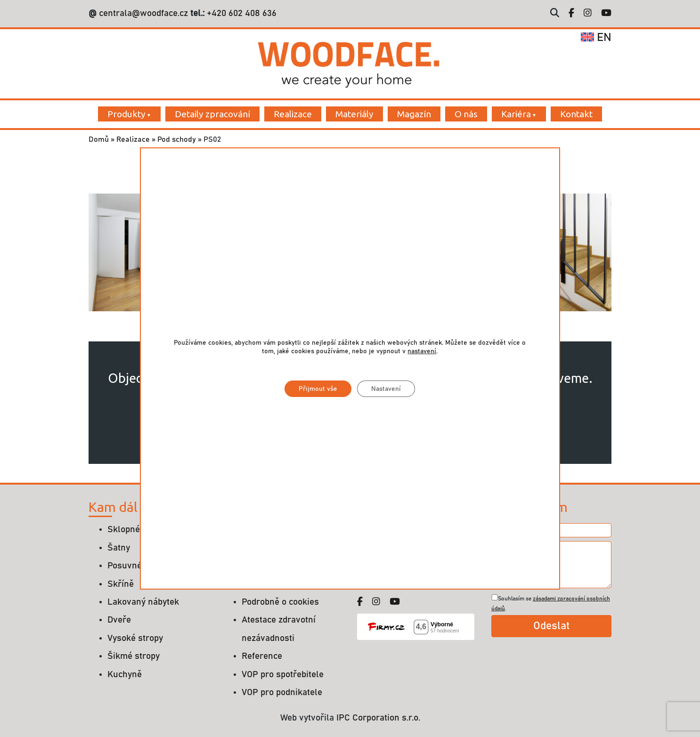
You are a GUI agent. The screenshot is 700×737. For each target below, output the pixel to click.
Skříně (121, 584)
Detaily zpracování (212, 114)
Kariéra (516, 114)
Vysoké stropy (135, 638)
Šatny (119, 548)
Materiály (354, 114)
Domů (99, 139)
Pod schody (177, 139)
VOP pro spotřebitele (283, 675)
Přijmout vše (318, 389)
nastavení (422, 351)
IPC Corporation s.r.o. (378, 718)
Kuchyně (125, 675)
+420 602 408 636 (240, 13)
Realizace (293, 114)
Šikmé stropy (134, 656)
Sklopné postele (139, 530)
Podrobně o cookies (280, 602)
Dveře (119, 620)
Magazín (414, 114)
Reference (262, 656)
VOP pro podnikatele (282, 692)
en (596, 38)
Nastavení (386, 389)
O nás (466, 114)
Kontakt (576, 114)
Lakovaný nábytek (143, 602)
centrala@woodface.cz (143, 13)
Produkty (126, 114)
